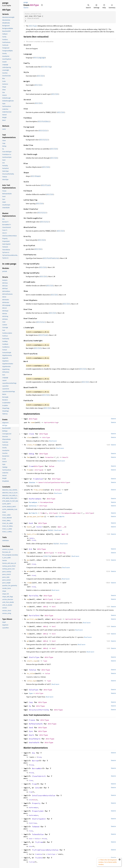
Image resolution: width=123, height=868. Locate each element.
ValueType (34, 690)
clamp (29, 583)
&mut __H (61, 527)
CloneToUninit (39, 776)
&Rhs (45, 607)
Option (47, 422)
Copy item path (42, 5)
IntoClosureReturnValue (44, 795)
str (46, 513)
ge (28, 648)
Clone (31, 434)
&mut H (64, 534)
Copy (31, 702)
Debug (31, 454)
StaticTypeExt (39, 819)
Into (37, 788)
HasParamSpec (35, 499)
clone (29, 437)
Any (34, 753)
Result (65, 457)
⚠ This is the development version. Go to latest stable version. (108, 862)
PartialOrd (34, 616)
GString (54, 422)
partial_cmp (32, 619)
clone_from (32, 445)
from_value (38, 490)
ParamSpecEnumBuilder (71, 513)
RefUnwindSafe (36, 724)
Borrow (35, 761)
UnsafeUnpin (35, 739)
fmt (28, 457)
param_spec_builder (36, 516)
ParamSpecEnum (47, 502)
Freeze (32, 720)
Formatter (49, 457)
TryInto (39, 858)
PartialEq (34, 596)
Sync (31, 731)
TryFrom (39, 842)
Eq (30, 706)
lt (28, 626)
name (33, 422)
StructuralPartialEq (39, 710)
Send (31, 728)
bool (59, 599)
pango (26, 2)
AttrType (33, 419)
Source (26, 8)
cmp (28, 553)
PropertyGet (38, 811)
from (29, 470)
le (28, 634)
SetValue (33, 506)
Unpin (31, 735)
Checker (32, 482)
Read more (53, 441)
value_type (32, 681)
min (28, 571)
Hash (31, 523)
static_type (32, 661)
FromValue (38, 479)
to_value (31, 673)
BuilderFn (33, 513)
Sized (34, 540)
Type (45, 661)
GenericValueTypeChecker (49, 482)
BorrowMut (37, 768)
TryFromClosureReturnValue (45, 850)
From (31, 466)
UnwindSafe (34, 742)
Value (52, 466)
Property (36, 803)
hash (29, 527)
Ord (30, 549)
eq (28, 599)
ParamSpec (33, 502)
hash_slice (32, 534)
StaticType (34, 657)
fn (41, 513)
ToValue (33, 670)
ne (28, 607)
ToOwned (36, 827)
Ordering (61, 553)
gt (28, 641)
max (28, 560)
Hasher (39, 527)
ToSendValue (38, 834)
